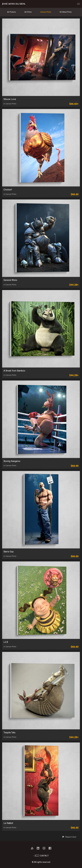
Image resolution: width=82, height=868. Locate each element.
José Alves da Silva (14, 4)
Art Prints (28, 12)
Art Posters (11, 12)
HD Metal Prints (66, 12)
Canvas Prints (46, 12)
